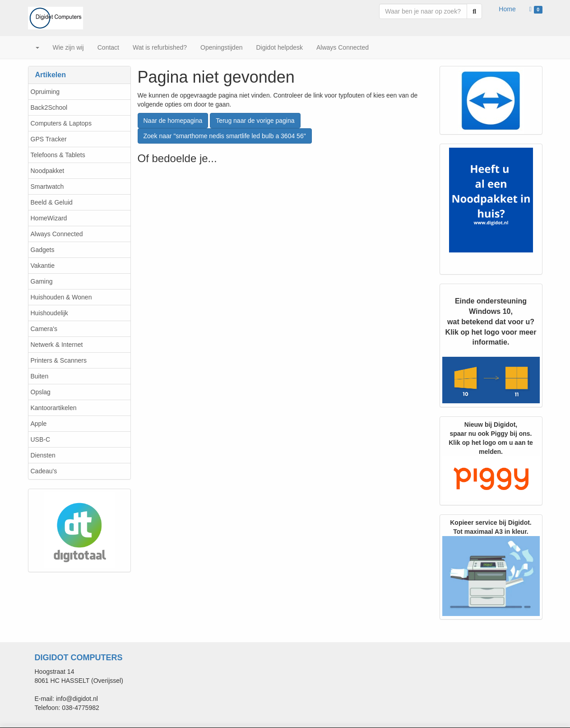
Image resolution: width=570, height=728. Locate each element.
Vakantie (43, 266)
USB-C (41, 439)
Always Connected (57, 234)
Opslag (41, 392)
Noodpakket (48, 171)
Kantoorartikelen (54, 408)
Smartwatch (47, 187)
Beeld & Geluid (52, 202)
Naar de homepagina (173, 121)
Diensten (43, 455)
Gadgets (43, 250)
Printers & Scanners (59, 360)
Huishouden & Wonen (61, 297)
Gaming (42, 281)
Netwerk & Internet (57, 345)
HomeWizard (49, 218)
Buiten (40, 376)
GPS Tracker (49, 139)
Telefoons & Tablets (58, 155)
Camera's (44, 329)
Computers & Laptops (61, 123)
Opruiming (45, 92)
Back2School (49, 107)
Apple (39, 424)
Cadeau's (44, 471)
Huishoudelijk (49, 313)
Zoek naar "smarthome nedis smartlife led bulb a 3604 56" (225, 136)
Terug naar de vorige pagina (255, 121)
